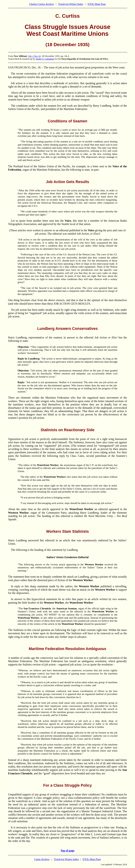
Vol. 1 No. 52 (34, 56)
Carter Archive (42, 859)
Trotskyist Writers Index (71, 4)
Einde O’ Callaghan (45, 59)
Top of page (67, 851)
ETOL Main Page (97, 4)
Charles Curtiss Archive (41, 4)
